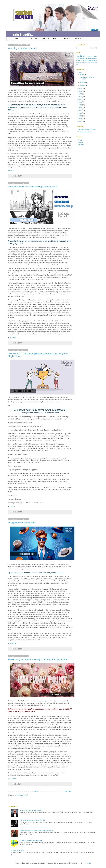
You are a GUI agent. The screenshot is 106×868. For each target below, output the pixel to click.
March (82, 75)
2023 (80, 94)
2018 (80, 108)
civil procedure (88, 59)
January (83, 85)
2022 (80, 97)
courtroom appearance (89, 60)
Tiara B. (13, 506)
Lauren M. (13, 779)
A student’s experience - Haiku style (31, 840)
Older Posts (68, 792)
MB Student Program (21, 39)
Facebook (81, 145)
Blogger (88, 863)
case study (89, 63)
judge (90, 56)
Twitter (80, 140)
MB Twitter (68, 39)
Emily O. (11, 171)
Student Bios (35, 39)
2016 (80, 113)
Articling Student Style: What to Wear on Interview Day (37, 830)
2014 (80, 119)
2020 (80, 102)
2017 (80, 110)
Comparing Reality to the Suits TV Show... (33, 820)
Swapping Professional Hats (22, 523)
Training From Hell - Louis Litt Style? (31, 810)
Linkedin (81, 142)
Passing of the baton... (18, 851)
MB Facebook (57, 39)
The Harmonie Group (85, 132)
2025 (80, 88)
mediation (81, 56)
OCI (82, 59)
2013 (80, 121)
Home (10, 39)
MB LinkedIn (78, 39)
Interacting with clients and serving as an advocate (33, 187)
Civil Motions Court (81, 63)
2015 (80, 116)
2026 (80, 72)
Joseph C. (13, 643)
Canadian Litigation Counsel (87, 129)
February (83, 82)
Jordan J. (13, 338)
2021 (80, 99)
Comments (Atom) (22, 795)
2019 (80, 105)
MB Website (46, 39)
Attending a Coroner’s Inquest (23, 48)
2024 (80, 91)
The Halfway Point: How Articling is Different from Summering (38, 660)
